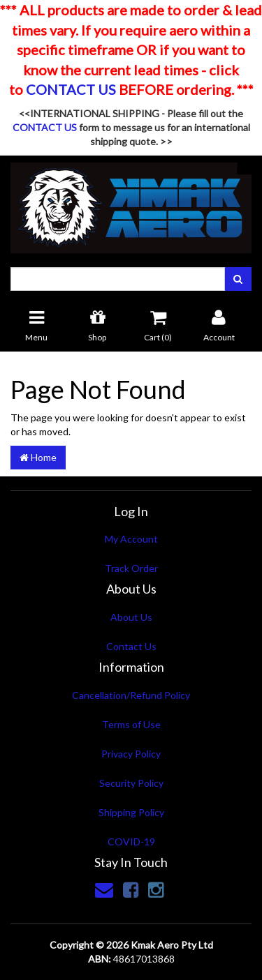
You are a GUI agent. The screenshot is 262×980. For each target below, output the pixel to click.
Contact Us (131, 646)
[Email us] (104, 889)
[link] (131, 889)
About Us (131, 617)
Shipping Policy (131, 812)
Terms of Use (131, 724)
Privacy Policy (131, 754)
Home (38, 457)
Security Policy (131, 783)
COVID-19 (131, 842)
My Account (131, 539)
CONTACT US (71, 89)
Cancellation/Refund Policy (131, 695)
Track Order (131, 568)
